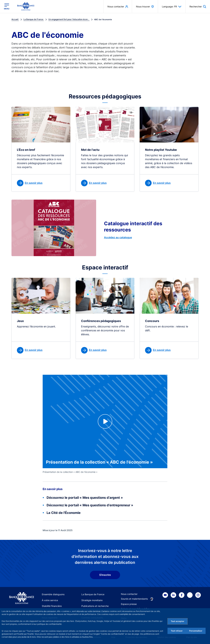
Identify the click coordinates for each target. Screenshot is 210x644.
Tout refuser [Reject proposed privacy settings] (177, 631)
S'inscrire (105, 575)
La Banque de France (93, 594)
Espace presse (129, 604)
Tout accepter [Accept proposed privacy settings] (178, 621)
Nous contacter (129, 594)
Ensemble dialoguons (53, 594)
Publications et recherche (95, 606)
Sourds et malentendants (134, 599)
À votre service (50, 600)
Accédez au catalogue (118, 237)
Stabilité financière (52, 606)
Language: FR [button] (172, 7)
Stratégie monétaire (92, 600)
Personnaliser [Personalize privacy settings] (196, 631)
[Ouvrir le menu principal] (7, 6)
